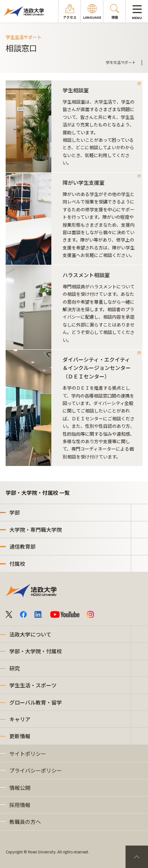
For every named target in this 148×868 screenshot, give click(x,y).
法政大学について (30, 634)
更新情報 (20, 736)
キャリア (20, 719)
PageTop (137, 857)
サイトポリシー (28, 754)
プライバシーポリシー (36, 770)
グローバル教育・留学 (36, 702)
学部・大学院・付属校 (36, 651)
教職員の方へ (25, 822)
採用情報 (20, 805)
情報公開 (20, 788)
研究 (15, 668)
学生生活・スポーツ (33, 685)
